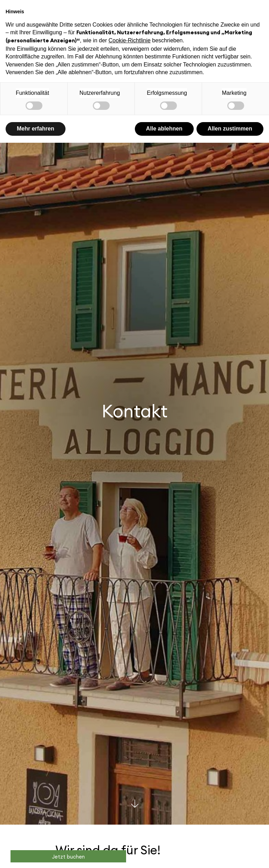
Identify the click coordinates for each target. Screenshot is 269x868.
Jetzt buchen (68, 857)
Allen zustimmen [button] (230, 129)
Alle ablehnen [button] (164, 129)
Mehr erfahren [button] (36, 129)
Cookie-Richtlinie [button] (130, 40)
